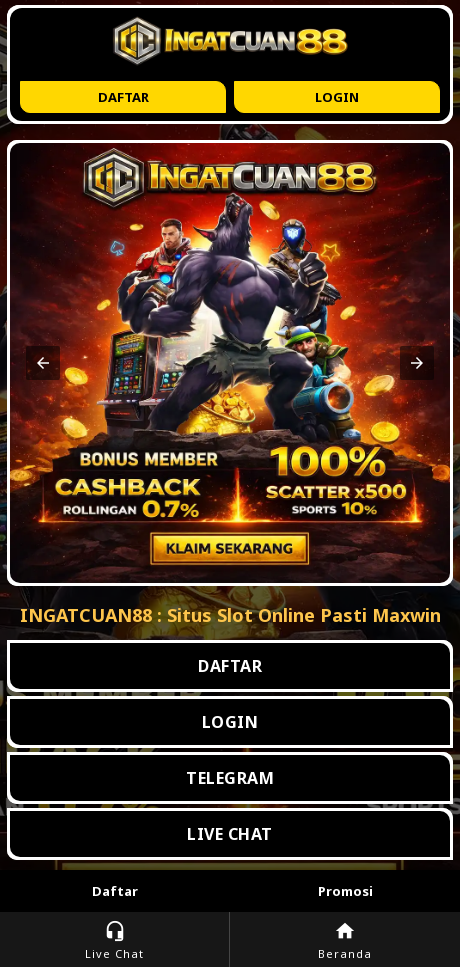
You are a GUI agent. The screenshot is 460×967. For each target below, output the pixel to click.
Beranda (345, 940)
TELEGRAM (230, 778)
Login (337, 97)
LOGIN (230, 722)
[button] (43, 363)
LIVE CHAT (230, 834)
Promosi (345, 891)
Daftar (123, 97)
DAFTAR (230, 666)
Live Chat (114, 940)
